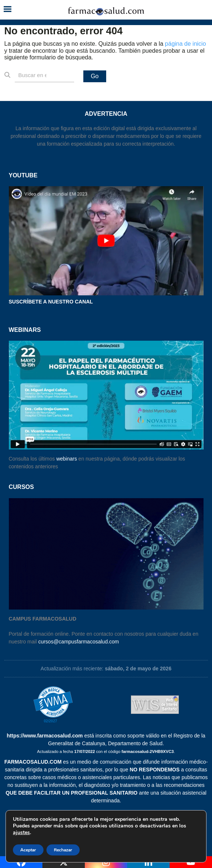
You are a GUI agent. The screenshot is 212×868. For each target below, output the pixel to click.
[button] (7, 10)
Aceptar (28, 850)
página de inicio (185, 44)
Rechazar (63, 850)
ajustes (21, 833)
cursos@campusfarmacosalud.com (79, 642)
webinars (67, 459)
